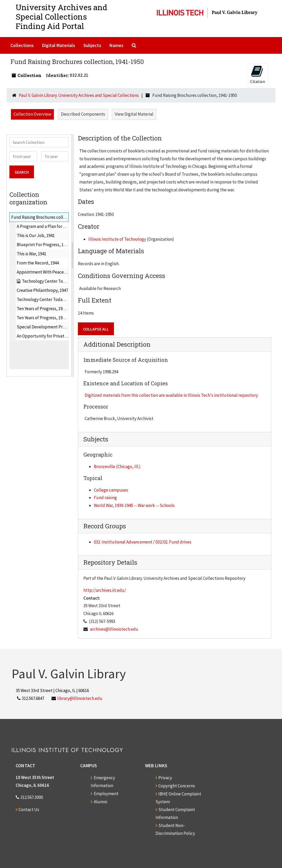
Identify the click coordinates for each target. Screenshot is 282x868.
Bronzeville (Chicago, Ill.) (117, 467)
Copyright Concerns (177, 786)
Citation (258, 75)
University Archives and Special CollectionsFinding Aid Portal (62, 17)
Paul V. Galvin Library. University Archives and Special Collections (79, 95)
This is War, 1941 (31, 254)
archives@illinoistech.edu (114, 629)
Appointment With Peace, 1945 (45, 272)
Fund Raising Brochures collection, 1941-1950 (53, 217)
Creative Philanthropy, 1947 (42, 290)
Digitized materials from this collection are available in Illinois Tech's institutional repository (171, 395)
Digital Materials (59, 45)
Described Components (83, 114)
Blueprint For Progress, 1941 (43, 245)
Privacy (165, 778)
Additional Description (117, 344)
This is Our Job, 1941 (36, 235)
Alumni (100, 802)
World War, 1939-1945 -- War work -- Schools (134, 505)
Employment (106, 794)
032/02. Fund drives (173, 542)
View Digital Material (134, 114)
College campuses (111, 490)
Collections (22, 45)
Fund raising (105, 498)
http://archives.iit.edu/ (105, 590)
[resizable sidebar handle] (72, 255)
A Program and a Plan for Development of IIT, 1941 (63, 226)
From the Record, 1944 (38, 263)
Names (116, 45)
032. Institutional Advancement (123, 542)
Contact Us (29, 810)
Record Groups (105, 526)
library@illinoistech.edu (80, 698)
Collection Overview (32, 114)
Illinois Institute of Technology (117, 239)
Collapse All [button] (96, 329)
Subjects (92, 45)
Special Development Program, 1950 (51, 327)
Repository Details (110, 562)
